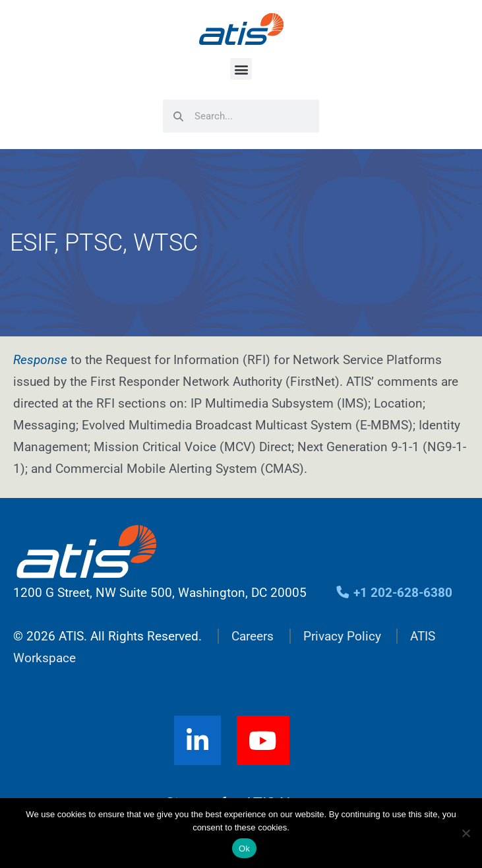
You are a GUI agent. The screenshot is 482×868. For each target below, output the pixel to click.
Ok (244, 849)
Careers (253, 636)
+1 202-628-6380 (394, 593)
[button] (241, 69)
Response (40, 360)
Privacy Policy (342, 636)
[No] (466, 833)
